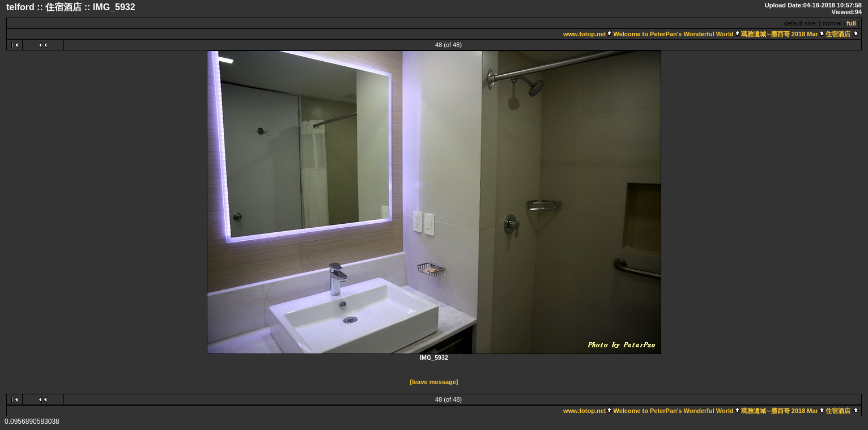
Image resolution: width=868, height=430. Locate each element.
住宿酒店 (838, 34)
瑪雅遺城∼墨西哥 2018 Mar (780, 34)
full (851, 23)
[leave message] (434, 382)
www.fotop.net (584, 34)
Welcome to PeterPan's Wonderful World (673, 34)
